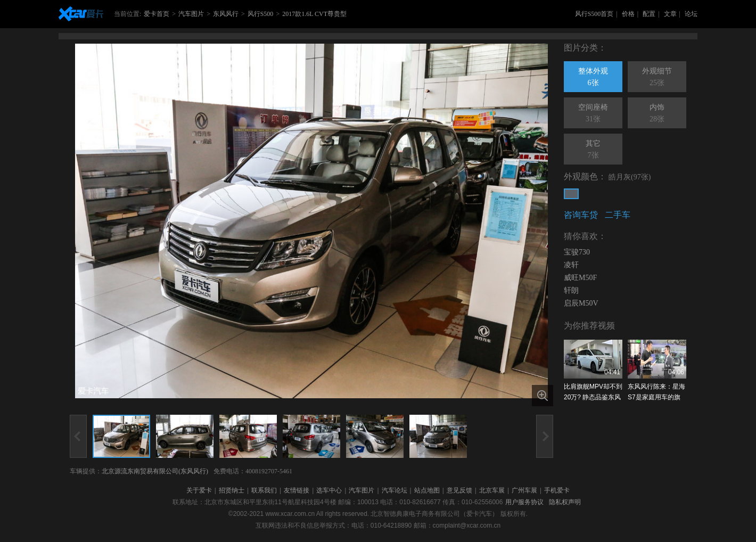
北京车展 (492, 490)
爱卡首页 (157, 14)
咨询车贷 (581, 215)
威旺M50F (580, 278)
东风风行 (226, 14)
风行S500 (261, 14)
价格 (628, 14)
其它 (593, 150)
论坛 (691, 14)
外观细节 (657, 78)
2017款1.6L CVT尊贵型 (314, 14)
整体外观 (593, 78)
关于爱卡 (199, 490)
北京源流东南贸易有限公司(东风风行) (155, 471)
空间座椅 (593, 114)
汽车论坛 (395, 490)
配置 (649, 14)
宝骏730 (577, 252)
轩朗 (571, 290)
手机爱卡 (557, 490)
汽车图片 (191, 14)
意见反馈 (459, 490)
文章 (670, 14)
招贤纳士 (232, 490)
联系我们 (264, 490)
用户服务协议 (524, 502)
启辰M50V (581, 303)
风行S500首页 (594, 14)
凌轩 (571, 265)
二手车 (618, 215)
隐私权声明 (565, 502)
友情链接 (297, 490)
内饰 (657, 114)
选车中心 (329, 490)
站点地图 (427, 490)
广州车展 (524, 490)
